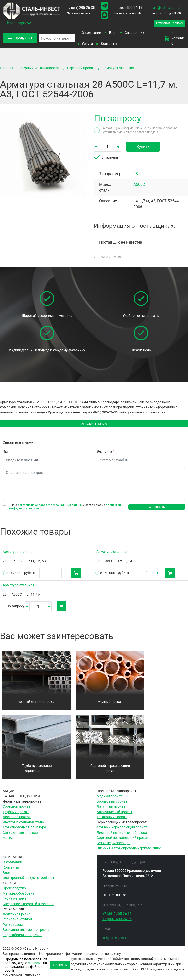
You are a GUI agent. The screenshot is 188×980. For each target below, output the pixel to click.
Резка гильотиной (17, 922)
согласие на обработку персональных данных (50, 507)
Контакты (109, 45)
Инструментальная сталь (23, 825)
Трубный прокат (16, 815)
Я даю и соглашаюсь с (65, 509)
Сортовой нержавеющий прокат (110, 771)
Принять (60, 965)
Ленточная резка (17, 917)
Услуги (87, 45)
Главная (7, 69)
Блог (113, 34)
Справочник (135, 34)
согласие (35, 963)
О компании (91, 34)
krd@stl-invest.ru (166, 8)
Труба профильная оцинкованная (37, 771)
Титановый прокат (112, 820)
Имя (6, 453)
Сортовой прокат (81, 69)
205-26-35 (81, 8)
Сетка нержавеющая (114, 846)
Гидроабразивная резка (22, 938)
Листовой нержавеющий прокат (123, 835)
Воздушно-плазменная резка (26, 933)
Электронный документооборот (29, 881)
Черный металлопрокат (40, 69)
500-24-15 (128, 8)
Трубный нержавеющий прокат (122, 830)
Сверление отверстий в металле (28, 907)
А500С (139, 185)
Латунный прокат (111, 809)
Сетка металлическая (20, 835)
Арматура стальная (118, 69)
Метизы (9, 841)
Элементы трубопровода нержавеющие (129, 851)
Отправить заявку (94, 425)
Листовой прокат (17, 820)
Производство (14, 891)
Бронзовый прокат (112, 804)
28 (136, 175)
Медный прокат (110, 705)
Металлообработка (18, 896)
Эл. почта (106, 453)
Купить (143, 148)
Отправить (157, 509)
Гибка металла (15, 901)
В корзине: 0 (175, 39)
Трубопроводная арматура (24, 830)
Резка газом (13, 927)
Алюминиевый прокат (115, 815)
